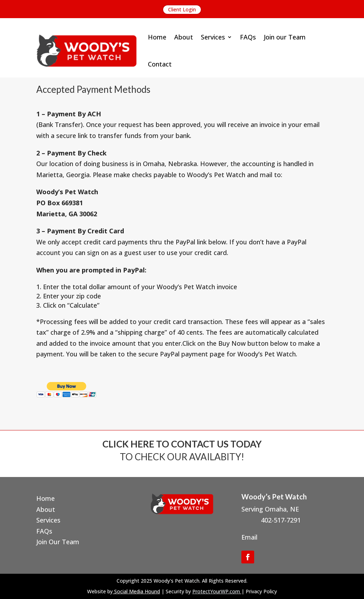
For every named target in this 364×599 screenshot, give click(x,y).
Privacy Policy (261, 591)
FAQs (248, 37)
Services (213, 37)
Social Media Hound (137, 591)
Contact (160, 64)
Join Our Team (58, 542)
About (184, 37)
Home (157, 37)
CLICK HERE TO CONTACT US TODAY (182, 444)
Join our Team (285, 37)
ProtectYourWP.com (216, 591)
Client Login (182, 9)
